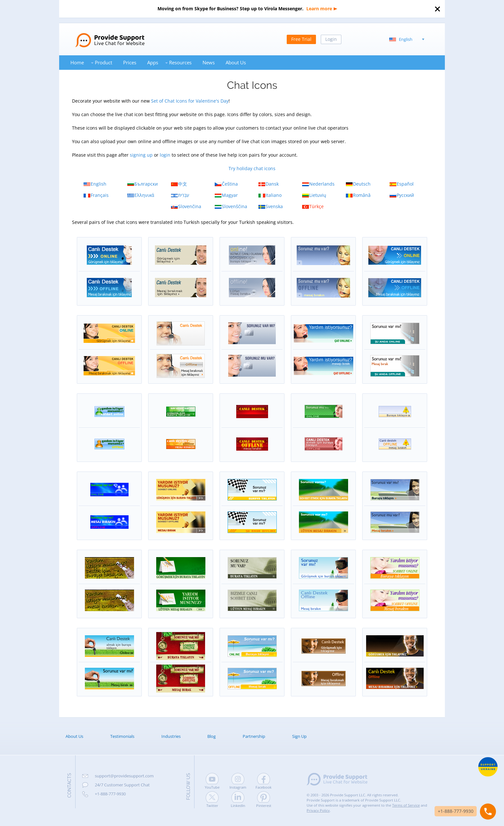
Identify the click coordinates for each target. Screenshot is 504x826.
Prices (130, 62)
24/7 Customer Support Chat (122, 785)
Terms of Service (406, 805)
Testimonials (122, 736)
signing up (141, 155)
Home (77, 62)
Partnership (254, 736)
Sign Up (299, 736)
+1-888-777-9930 (110, 794)
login (165, 155)
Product (104, 62)
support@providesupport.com (124, 776)
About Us (236, 62)
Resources (180, 62)
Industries (171, 736)
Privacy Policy (318, 810)
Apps (153, 62)
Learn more (319, 9)
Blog (212, 736)
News (209, 62)
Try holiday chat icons (252, 168)
